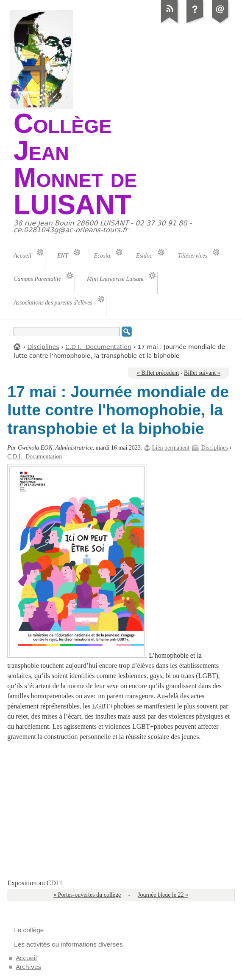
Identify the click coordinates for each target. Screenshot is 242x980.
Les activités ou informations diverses (68, 944)
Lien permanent (171, 448)
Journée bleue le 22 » (163, 895)
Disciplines (43, 347)
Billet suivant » (202, 373)
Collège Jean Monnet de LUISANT (75, 164)
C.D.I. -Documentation (98, 347)
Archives (28, 967)
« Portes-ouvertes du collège (87, 895)
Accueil (17, 346)
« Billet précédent (158, 373)
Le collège (29, 930)
